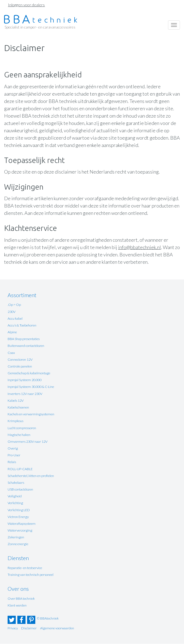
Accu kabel (15, 318)
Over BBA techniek (21, 599)
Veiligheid (15, 496)
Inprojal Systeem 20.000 (25, 380)
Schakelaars (16, 483)
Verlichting (15, 503)
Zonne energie (18, 544)
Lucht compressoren (22, 428)
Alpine (12, 332)
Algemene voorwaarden (57, 628)
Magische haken (19, 435)
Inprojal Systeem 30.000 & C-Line (31, 387)
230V (12, 312)
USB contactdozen (20, 489)
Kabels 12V (16, 400)
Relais (12, 462)
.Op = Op (14, 305)
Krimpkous (15, 421)
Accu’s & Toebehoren (22, 325)
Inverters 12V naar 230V (25, 394)
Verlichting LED (19, 510)
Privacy (13, 628)
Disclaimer (29, 628)
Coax (11, 353)
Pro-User (14, 455)
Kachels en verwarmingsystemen (31, 414)
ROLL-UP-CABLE (20, 469)
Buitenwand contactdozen (26, 346)
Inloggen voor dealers (26, 5)
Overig (13, 448)
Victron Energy (18, 517)
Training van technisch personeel (31, 575)
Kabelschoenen (18, 407)
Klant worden (17, 605)
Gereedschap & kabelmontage (29, 373)
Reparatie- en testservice (25, 568)
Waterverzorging (20, 530)
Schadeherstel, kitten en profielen (31, 476)
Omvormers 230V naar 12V (28, 442)
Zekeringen (16, 537)
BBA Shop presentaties (24, 339)
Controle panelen (20, 366)
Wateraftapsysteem (22, 524)
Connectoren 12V (20, 359)
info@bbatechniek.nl (139, 247)
